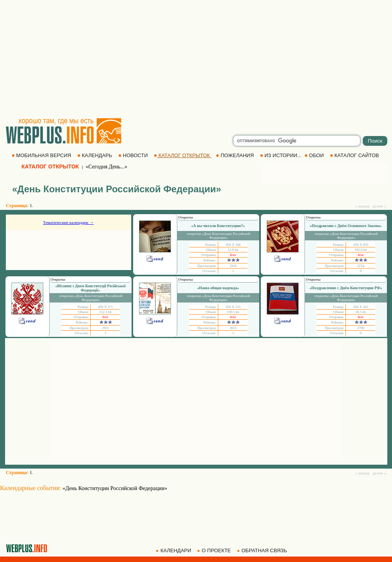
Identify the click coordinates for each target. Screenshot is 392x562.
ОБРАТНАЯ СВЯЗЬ (263, 550)
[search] (297, 141)
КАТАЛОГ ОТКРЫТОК (183, 155)
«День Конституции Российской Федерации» (115, 488)
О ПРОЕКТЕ (215, 550)
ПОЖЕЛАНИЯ (235, 155)
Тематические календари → (68, 222)
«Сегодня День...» (106, 167)
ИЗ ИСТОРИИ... (282, 155)
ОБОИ (315, 155)
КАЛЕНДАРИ (174, 550)
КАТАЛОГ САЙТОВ (355, 155)
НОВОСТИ (134, 155)
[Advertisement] (196, 59)
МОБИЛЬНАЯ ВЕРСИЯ (42, 155)
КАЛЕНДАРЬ (95, 155)
